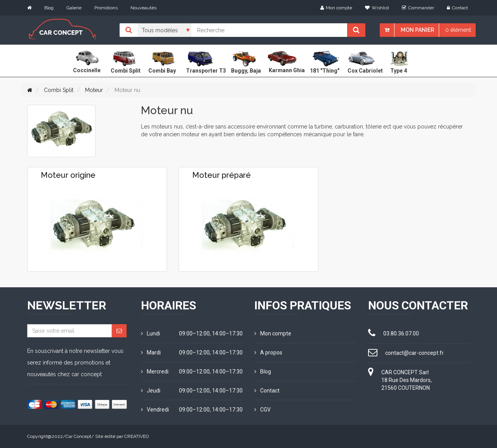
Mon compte (336, 8)
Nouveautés (143, 8)
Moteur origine (68, 175)
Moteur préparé (222, 175)
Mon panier (417, 30)
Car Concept (78, 436)
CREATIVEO (136, 436)
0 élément (458, 30)
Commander (418, 8)
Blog (49, 8)
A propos (268, 352)
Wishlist (377, 8)
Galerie (74, 8)
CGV (262, 410)
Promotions (106, 8)
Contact (457, 8)
